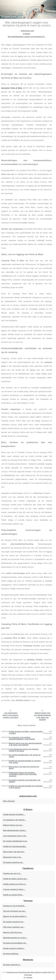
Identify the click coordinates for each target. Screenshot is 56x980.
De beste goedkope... (11, 954)
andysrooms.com (27, 31)
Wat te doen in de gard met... (14, 852)
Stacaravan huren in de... (13, 857)
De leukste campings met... (13, 862)
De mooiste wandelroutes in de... (16, 841)
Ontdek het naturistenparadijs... (15, 846)
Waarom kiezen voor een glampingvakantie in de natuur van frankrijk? (43, 716)
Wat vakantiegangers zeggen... (15, 830)
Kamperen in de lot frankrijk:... (14, 906)
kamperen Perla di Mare (12, 88)
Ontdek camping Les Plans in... (15, 884)
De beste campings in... (12, 965)
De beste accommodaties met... (15, 943)
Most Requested (25, 972)
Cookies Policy (47, 972)
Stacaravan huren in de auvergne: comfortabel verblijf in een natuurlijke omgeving (23, 774)
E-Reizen (27, 34)
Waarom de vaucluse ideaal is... (15, 916)
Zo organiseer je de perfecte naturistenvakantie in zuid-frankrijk (22, 738)
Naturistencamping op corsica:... (15, 938)
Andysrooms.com (13, 972)
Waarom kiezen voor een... (13, 825)
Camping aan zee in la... (12, 873)
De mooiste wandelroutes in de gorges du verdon (25, 756)
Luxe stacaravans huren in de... (15, 836)
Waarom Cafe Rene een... (13, 932)
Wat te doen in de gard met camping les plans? (24, 767)
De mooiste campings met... (14, 922)
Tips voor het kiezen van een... (15, 911)
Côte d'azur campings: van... (14, 927)
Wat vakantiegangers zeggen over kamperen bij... (27, 37)
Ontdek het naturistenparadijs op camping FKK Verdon (25, 762)
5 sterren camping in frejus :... (14, 889)
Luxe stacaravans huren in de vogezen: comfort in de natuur (11, 715)
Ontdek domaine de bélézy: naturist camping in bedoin (26, 732)
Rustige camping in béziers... (14, 948)
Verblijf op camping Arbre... (13, 895)
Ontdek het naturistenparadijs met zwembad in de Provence (26, 787)
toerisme (29, 977)
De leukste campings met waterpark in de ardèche (25, 781)
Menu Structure (9, 801)
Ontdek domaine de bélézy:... (14, 814)
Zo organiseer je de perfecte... (14, 820)
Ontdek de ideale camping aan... (15, 879)
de (24, 977)
